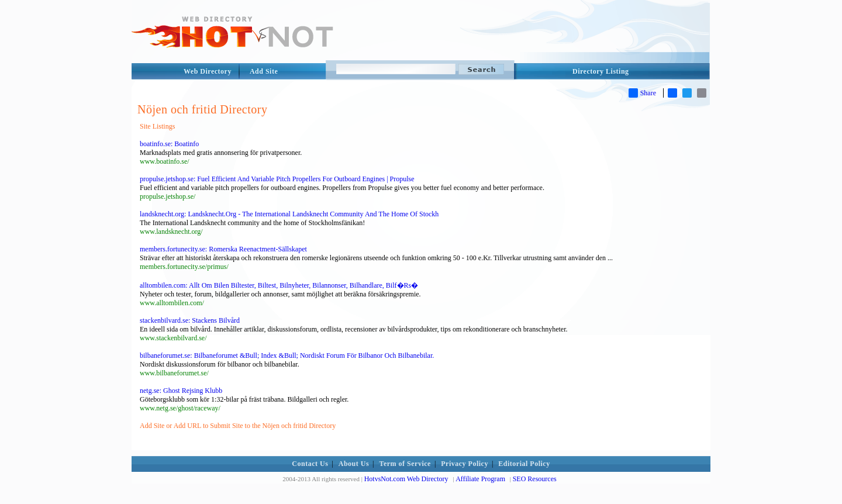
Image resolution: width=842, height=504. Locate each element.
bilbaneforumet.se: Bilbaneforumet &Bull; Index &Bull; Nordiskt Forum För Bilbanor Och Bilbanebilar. (287, 355)
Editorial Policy (524, 464)
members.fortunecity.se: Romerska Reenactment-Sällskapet (223, 249)
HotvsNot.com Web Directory (406, 479)
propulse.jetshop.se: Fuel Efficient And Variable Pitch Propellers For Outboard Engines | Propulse (277, 179)
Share (642, 93)
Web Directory (208, 71)
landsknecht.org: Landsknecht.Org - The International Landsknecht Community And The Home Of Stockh (289, 214)
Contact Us (310, 464)
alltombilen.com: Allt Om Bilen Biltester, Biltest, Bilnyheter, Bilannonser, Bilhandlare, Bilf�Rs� (279, 285)
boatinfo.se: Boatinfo (169, 144)
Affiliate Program (480, 479)
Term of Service (405, 464)
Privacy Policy (465, 464)
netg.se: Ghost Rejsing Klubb (181, 391)
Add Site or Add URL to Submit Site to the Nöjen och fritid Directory (238, 426)
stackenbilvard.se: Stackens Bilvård (190, 320)
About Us (354, 464)
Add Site (264, 71)
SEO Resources (535, 479)
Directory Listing (601, 71)
